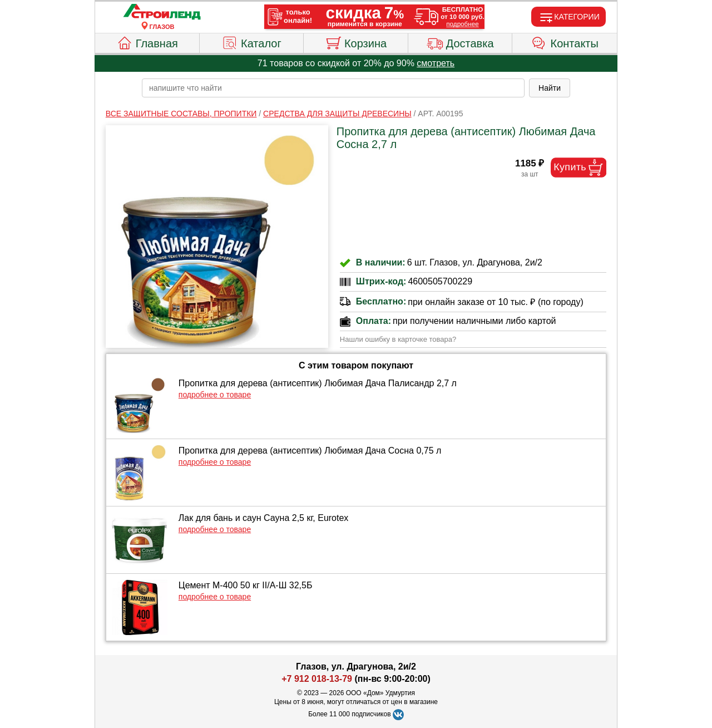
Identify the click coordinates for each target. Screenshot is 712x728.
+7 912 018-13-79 (317, 679)
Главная (147, 42)
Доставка (460, 42)
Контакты (565, 42)
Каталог (251, 42)
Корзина (356, 42)
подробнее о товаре (215, 395)
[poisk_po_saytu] (333, 88)
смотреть (436, 63)
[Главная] (162, 12)
